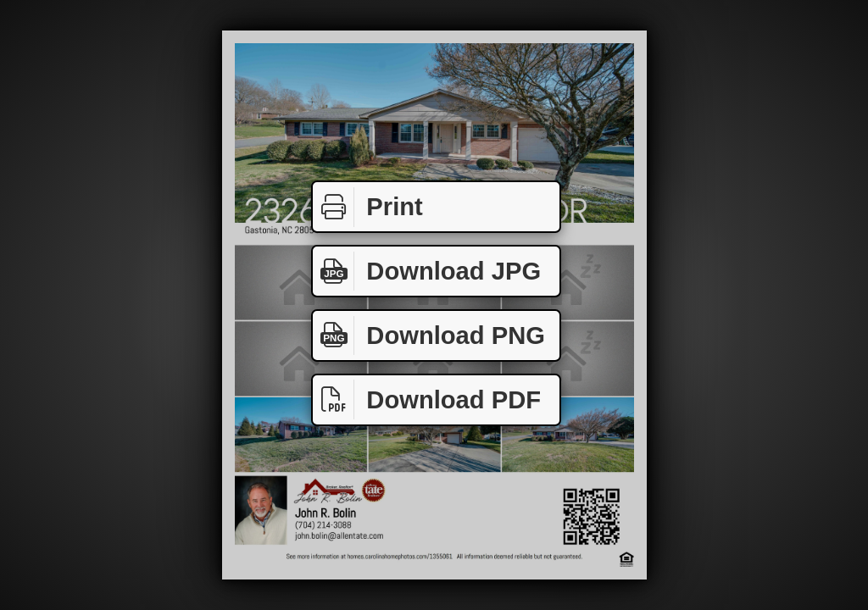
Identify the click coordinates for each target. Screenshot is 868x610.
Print (368, 207)
